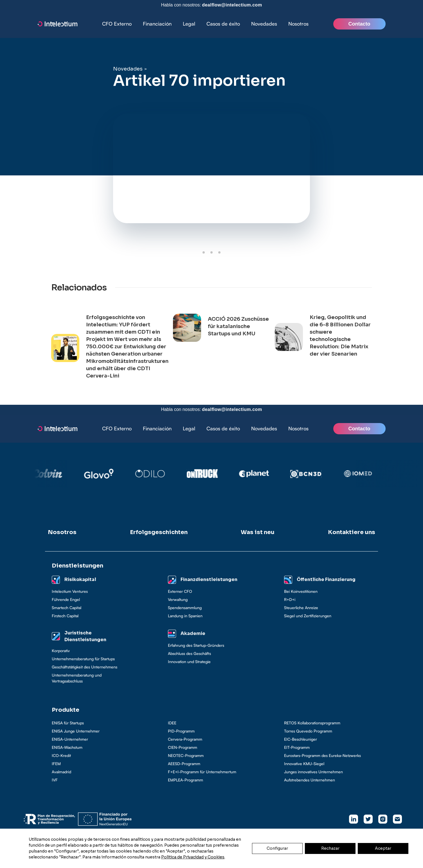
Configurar (277, 848)
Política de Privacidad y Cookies (193, 857)
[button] (157, 24)
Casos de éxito (223, 24)
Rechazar (330, 848)
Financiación (157, 24)
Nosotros (298, 24)
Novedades (264, 24)
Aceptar (383, 848)
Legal (189, 24)
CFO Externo (117, 24)
